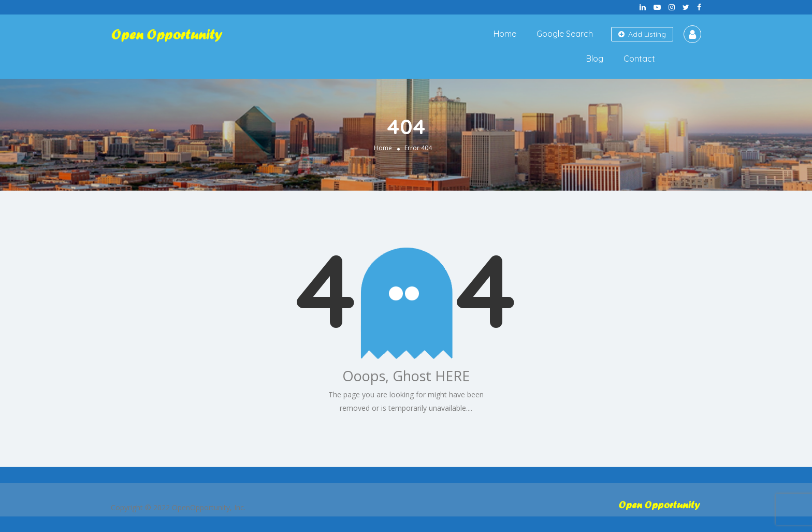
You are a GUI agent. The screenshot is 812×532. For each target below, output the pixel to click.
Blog (595, 59)
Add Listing (642, 34)
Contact (639, 59)
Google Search (565, 34)
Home (505, 34)
